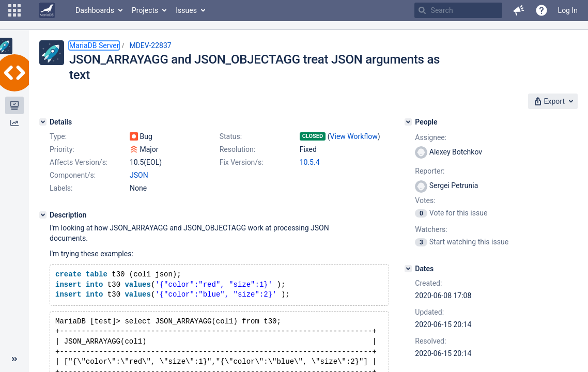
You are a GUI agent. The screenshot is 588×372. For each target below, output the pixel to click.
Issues (186, 10)
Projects (145, 10)
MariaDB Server (94, 45)
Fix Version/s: (242, 162)
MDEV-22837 (150, 45)
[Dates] (408, 269)
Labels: (61, 188)
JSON (139, 175)
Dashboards (95, 10)
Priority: (62, 149)
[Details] (43, 122)
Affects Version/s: (79, 162)
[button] (14, 10)
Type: (58, 136)
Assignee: (431, 137)
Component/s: (73, 175)
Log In (568, 10)
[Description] (43, 215)
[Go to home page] (47, 10)
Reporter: (430, 171)
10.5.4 (310, 162)
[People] (408, 122)
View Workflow (354, 136)
